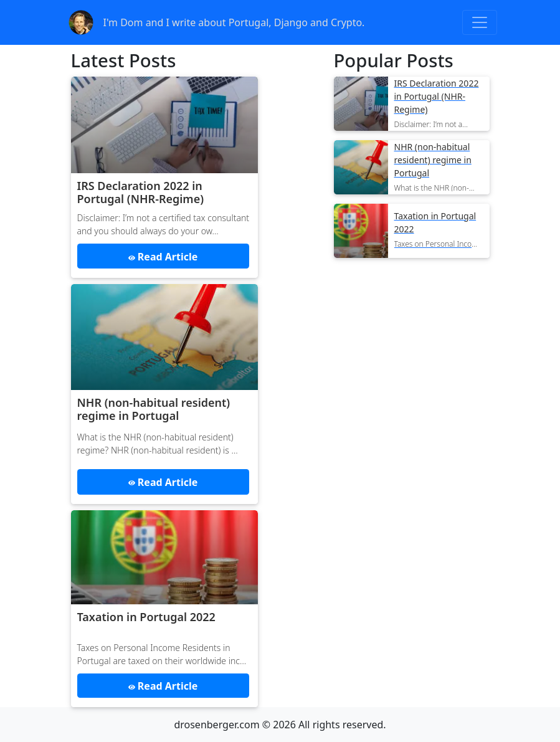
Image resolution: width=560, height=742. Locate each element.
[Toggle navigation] (480, 22)
